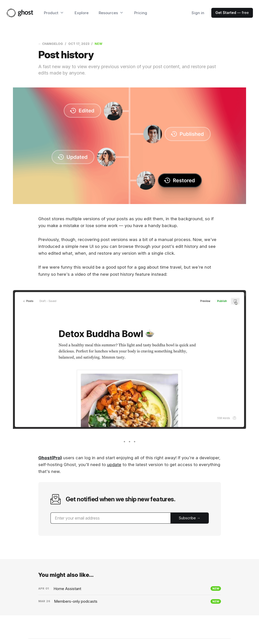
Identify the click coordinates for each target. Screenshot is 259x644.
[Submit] (190, 518)
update (114, 465)
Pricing (141, 13)
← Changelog (51, 44)
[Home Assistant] (130, 589)
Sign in (198, 13)
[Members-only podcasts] (130, 601)
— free (232, 13)
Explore (82, 13)
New (98, 44)
